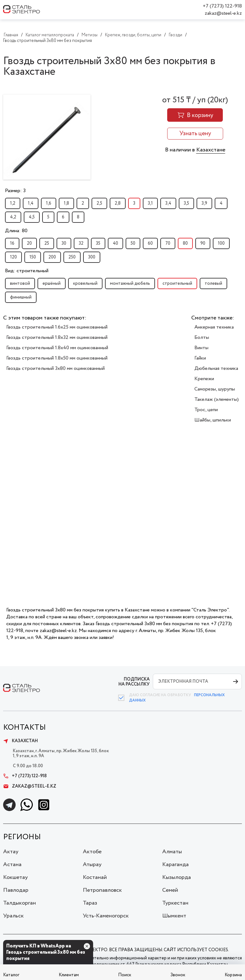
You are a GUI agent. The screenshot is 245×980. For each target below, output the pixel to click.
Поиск (125, 975)
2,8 (118, 203)
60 (150, 243)
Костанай (95, 877)
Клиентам (69, 975)
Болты (202, 337)
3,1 (150, 203)
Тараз (90, 903)
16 (12, 243)
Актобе (92, 852)
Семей (170, 890)
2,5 (99, 203)
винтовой (20, 283)
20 (29, 243)
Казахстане (211, 150)
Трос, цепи (206, 410)
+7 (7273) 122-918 (222, 6)
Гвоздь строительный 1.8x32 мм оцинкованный (57, 337)
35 (98, 243)
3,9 (204, 203)
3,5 (186, 203)
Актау (11, 852)
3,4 (168, 203)
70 (168, 243)
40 (115, 243)
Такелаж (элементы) (217, 399)
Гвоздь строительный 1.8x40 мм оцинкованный (57, 348)
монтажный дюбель (130, 283)
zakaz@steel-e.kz (223, 13)
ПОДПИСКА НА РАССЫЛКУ (134, 682)
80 (185, 243)
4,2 (13, 217)
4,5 (32, 217)
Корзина (233, 975)
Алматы (172, 852)
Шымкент (174, 916)
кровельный (85, 283)
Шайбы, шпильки (213, 420)
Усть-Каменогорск (106, 916)
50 (133, 243)
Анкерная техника (214, 327)
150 (33, 257)
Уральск (13, 916)
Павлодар (16, 890)
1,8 (66, 203)
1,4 (31, 203)
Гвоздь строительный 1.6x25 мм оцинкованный (57, 327)
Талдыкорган (20, 903)
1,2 (13, 203)
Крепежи (204, 379)
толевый (213, 283)
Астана (12, 865)
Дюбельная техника (216, 368)
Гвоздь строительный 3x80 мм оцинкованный (55, 368)
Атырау (92, 865)
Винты (201, 348)
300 (92, 257)
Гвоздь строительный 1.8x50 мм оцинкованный (57, 358)
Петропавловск (102, 890)
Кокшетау (15, 877)
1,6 (49, 203)
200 (52, 257)
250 (72, 257)
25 (47, 243)
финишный (21, 297)
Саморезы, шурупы (215, 389)
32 (81, 243)
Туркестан (175, 903)
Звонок (178, 975)
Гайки (200, 358)
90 (203, 243)
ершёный (52, 283)
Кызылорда (177, 877)
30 (64, 243)
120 (13, 257)
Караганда (175, 865)
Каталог (11, 975)
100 (221, 243)
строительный (177, 283)
